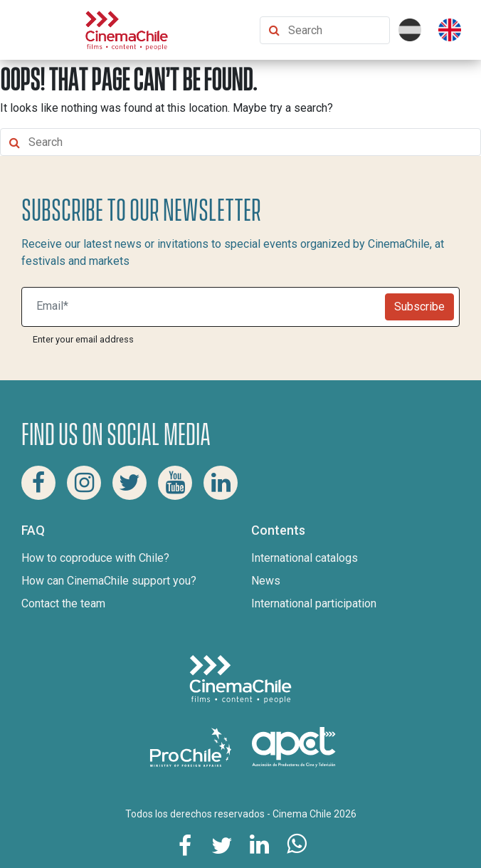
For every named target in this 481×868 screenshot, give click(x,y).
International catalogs (305, 558)
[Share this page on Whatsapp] (296, 845)
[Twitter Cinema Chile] (129, 483)
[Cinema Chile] (127, 29)
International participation (314, 603)
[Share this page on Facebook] (185, 845)
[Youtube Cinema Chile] (175, 483)
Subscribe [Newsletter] (419, 307)
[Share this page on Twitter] (222, 845)
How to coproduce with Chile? (95, 558)
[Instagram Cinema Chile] (84, 483)
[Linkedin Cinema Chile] (221, 483)
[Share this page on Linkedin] (259, 845)
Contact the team (63, 603)
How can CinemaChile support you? (109, 581)
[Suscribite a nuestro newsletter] (206, 307)
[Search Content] (335, 30)
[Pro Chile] (192, 747)
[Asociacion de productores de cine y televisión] (294, 747)
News (266, 581)
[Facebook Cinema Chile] (38, 483)
